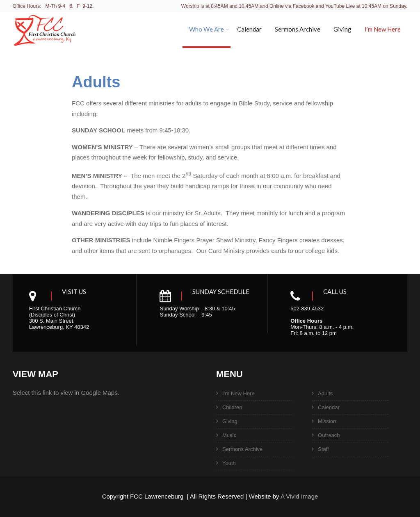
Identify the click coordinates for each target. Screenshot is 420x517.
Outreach (329, 435)
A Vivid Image (299, 496)
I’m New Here (383, 29)
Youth (229, 463)
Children (232, 407)
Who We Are (209, 29)
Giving (342, 29)
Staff (323, 449)
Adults (325, 393)
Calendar (249, 29)
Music (229, 435)
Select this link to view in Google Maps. (66, 393)
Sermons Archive (298, 29)
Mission (327, 421)
